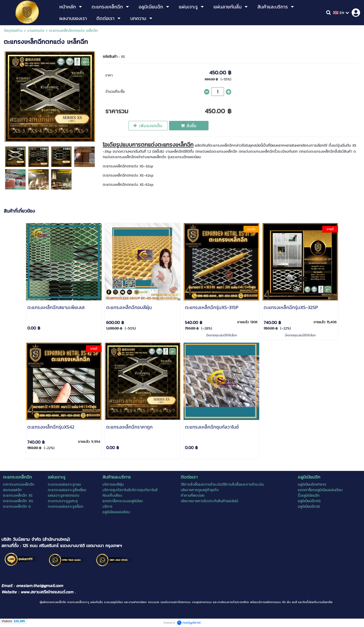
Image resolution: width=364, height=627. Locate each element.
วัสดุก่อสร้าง (13, 31)
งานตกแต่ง (36, 31)
